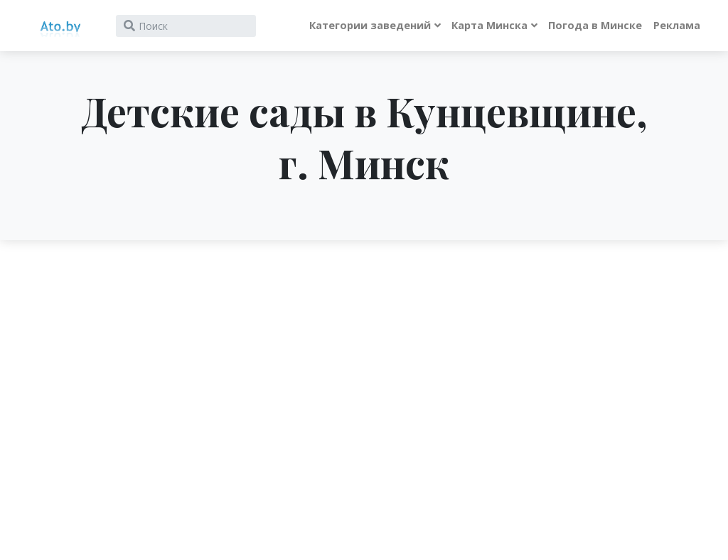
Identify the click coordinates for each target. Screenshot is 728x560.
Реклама (677, 25)
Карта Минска (489, 25)
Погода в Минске (595, 25)
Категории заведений (370, 25)
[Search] (186, 26)
